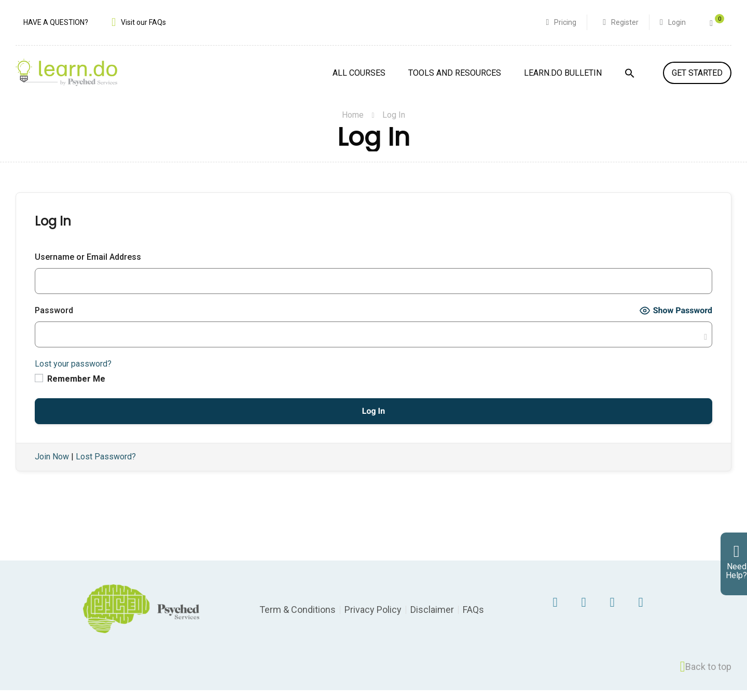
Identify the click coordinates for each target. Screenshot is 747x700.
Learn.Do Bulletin (563, 74)
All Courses (359, 74)
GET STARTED (697, 74)
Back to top (706, 677)
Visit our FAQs (143, 23)
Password (54, 320)
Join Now (52, 467)
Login (676, 23)
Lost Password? (106, 467)
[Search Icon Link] (630, 81)
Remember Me (70, 389)
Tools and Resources (455, 74)
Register (624, 23)
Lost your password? (73, 374)
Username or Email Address (88, 267)
